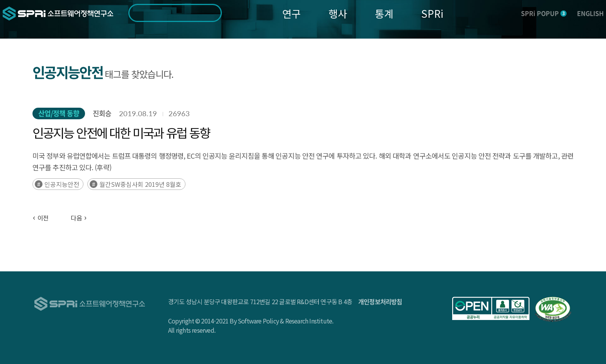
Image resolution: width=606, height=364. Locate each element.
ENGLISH (590, 13)
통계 (384, 13)
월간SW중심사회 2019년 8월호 (140, 184)
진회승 (102, 113)
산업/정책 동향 (59, 113)
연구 (291, 13)
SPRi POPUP (544, 13)
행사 (338, 13)
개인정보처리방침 (380, 301)
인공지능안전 (62, 184)
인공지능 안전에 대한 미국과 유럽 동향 (121, 132)
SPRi (432, 13)
